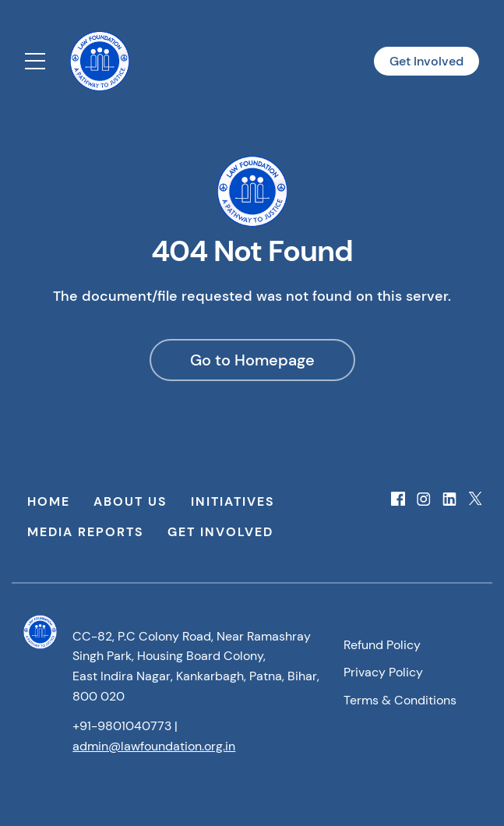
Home (49, 501)
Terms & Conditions (400, 700)
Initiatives (233, 501)
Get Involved (426, 61)
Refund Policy (382, 645)
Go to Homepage (252, 360)
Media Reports (86, 532)
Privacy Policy (383, 672)
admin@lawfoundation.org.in (154, 746)
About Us (130, 501)
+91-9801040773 (122, 726)
